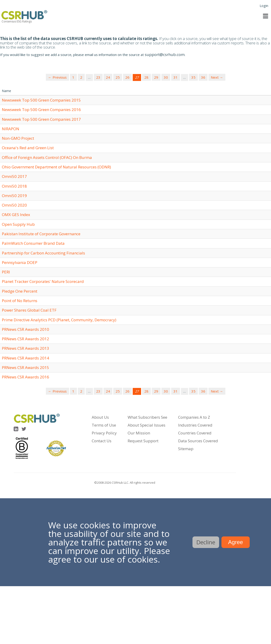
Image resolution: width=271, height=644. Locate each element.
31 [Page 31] (176, 77)
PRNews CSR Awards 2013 (25, 348)
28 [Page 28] (146, 77)
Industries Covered (195, 425)
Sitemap (186, 449)
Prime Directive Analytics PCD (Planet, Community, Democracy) (59, 320)
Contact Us (102, 441)
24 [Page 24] (108, 77)
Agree (236, 542)
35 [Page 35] (193, 77)
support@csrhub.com (165, 54)
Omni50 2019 (14, 196)
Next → (217, 77)
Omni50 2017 (14, 176)
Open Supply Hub (18, 224)
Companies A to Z (194, 417)
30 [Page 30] (166, 77)
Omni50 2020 (14, 205)
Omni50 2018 (14, 186)
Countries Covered (195, 433)
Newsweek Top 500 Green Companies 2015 (41, 100)
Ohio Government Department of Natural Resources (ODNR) (56, 167)
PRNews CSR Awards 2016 (25, 377)
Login (264, 6)
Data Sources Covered (198, 441)
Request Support (143, 441)
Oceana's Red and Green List (28, 148)
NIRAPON (11, 129)
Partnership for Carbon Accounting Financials (43, 253)
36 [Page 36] (203, 77)
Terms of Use (104, 425)
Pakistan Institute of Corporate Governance (41, 234)
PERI (6, 272)
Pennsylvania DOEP (20, 262)
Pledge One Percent (20, 291)
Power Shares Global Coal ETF (29, 310)
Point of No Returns (20, 301)
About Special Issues (147, 425)
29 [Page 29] (156, 77)
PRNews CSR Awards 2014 (25, 358)
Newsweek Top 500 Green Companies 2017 (41, 119)
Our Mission (139, 433)
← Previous (57, 77)
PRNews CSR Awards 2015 (25, 367)
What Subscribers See (147, 417)
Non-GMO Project (18, 138)
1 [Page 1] (73, 77)
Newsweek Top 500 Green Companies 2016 (41, 110)
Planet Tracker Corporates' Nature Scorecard (43, 281)
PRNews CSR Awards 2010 (25, 329)
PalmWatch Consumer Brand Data (33, 243)
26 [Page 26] (127, 77)
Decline (206, 542)
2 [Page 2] (81, 77)
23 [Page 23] (98, 77)
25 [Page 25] (118, 77)
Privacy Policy (104, 433)
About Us (100, 417)
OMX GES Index (16, 215)
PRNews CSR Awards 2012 (25, 339)
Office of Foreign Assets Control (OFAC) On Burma (47, 157)
